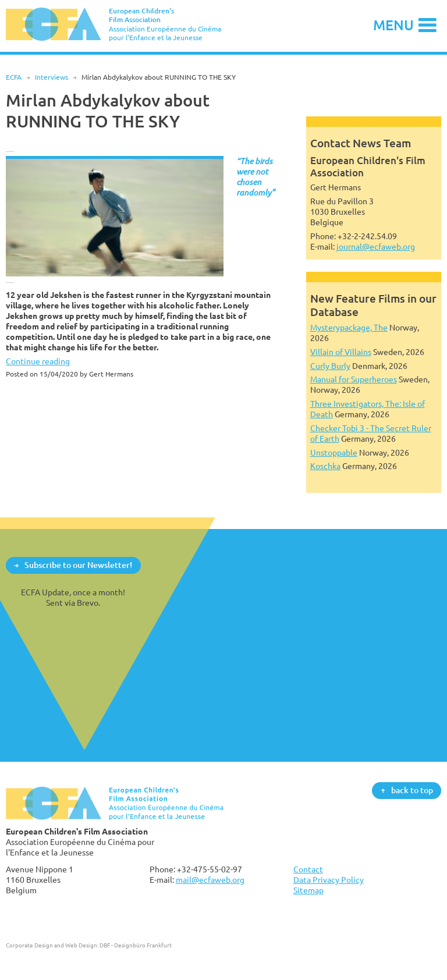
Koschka (325, 466)
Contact (308, 869)
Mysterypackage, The (349, 327)
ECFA (14, 77)
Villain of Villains (341, 352)
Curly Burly (330, 366)
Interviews (52, 77)
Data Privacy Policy (329, 880)
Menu (393, 25)
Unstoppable (334, 452)
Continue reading (38, 361)
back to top (412, 790)
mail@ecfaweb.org (210, 880)
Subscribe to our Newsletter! (78, 565)
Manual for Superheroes (354, 379)
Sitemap (308, 890)
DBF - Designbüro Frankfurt (136, 945)
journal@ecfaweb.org (376, 246)
